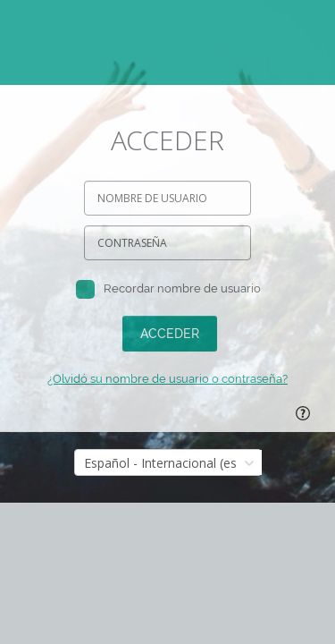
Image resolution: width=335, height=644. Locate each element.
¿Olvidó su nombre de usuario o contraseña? (167, 379)
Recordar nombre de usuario (182, 288)
